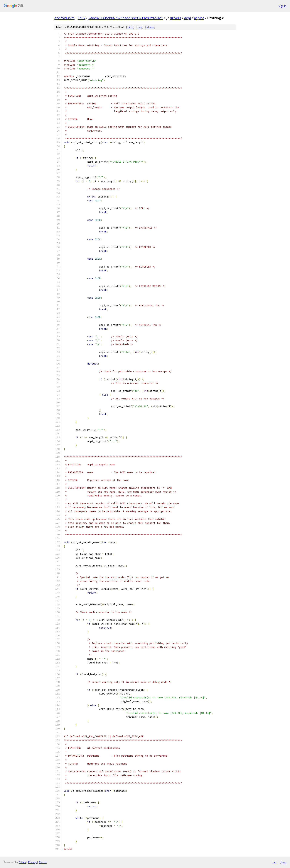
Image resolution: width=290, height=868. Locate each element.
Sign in (282, 6)
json (283, 862)
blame (150, 27)
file (130, 27)
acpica (199, 18)
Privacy (32, 862)
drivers (176, 18)
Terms (43, 862)
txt (274, 862)
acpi (188, 18)
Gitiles (22, 862)
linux (81, 18)
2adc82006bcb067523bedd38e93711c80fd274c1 (126, 18)
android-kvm (64, 18)
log (140, 27)
